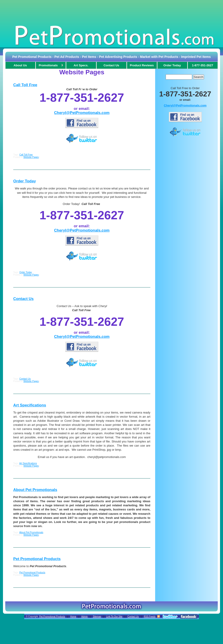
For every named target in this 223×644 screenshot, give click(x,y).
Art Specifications (30, 405)
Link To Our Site (114, 617)
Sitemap (97, 617)
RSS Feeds (150, 617)
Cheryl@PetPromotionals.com (82, 113)
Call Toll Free (25, 85)
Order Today (25, 181)
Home (73, 617)
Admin (85, 617)
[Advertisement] (111, 12)
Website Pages (31, 157)
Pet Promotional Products (37, 559)
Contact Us (23, 299)
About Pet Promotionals (35, 490)
